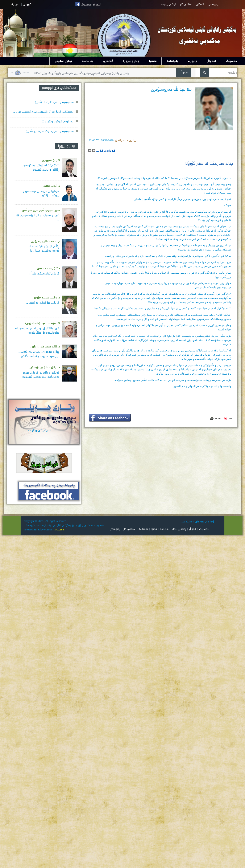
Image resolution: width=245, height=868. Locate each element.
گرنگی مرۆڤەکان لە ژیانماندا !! (41, 303)
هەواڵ (211, 61)
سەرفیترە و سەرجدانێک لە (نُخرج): (54, 102)
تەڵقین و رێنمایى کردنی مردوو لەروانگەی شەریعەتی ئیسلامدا (40, 375)
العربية (16, 4)
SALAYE (59, 530)
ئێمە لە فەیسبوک (91, 5)
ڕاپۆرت (192, 61)
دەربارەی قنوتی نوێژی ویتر (57, 121)
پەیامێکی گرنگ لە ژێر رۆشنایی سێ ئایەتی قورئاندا (43, 112)
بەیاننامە (172, 61)
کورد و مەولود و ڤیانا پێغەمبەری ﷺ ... (38, 217)
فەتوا (153, 61)
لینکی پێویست (168, 4)
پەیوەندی (115, 529)
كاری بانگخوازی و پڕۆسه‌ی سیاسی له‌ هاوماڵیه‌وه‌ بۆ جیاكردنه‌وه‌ (37, 331)
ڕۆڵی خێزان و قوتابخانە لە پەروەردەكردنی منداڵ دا (44, 248)
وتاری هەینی (63, 61)
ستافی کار (186, 4)
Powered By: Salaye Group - (39, 530)
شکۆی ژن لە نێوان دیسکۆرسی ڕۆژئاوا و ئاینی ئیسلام (41, 168)
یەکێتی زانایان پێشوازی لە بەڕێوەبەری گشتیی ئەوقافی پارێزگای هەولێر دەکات (76, 73)
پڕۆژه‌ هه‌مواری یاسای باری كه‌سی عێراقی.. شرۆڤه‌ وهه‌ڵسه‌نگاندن (39, 354)
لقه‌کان (200, 4)
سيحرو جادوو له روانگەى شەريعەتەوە (53, 420)
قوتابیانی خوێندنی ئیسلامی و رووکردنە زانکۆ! (41, 193)
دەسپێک (231, 61)
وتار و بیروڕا (131, 61)
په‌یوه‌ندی (213, 4)
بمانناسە (88, 61)
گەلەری (108, 61)
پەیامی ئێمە (179, 529)
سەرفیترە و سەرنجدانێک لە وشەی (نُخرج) (50, 131)
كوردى (27, 4)
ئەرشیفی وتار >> (39, 430)
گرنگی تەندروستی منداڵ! (44, 274)
